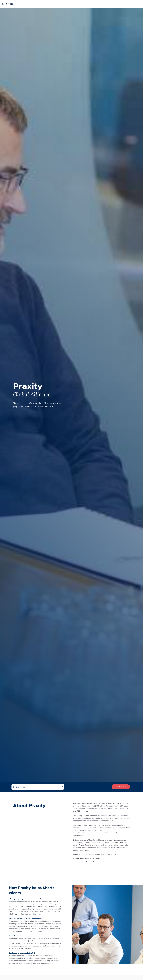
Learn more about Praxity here (88, 858)
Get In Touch (121, 787)
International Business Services (88, 862)
